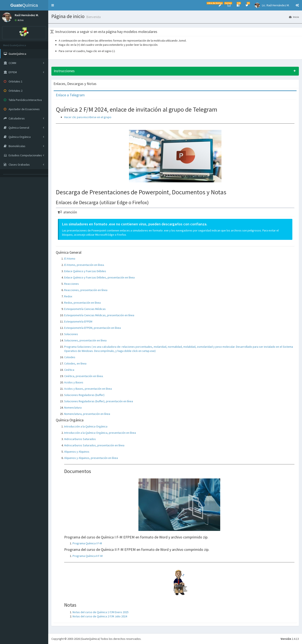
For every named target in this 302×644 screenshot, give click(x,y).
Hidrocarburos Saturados (80, 439)
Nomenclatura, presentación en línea (87, 414)
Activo (19, 20)
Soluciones (71, 334)
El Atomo (70, 259)
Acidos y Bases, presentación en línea (88, 389)
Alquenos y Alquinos (77, 452)
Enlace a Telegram (70, 95)
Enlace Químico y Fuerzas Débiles (85, 271)
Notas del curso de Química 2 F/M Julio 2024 (100, 616)
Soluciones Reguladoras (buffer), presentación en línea (99, 401)
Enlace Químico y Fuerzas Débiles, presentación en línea (99, 277)
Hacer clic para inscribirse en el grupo (88, 117)
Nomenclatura (73, 408)
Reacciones (72, 284)
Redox (68, 296)
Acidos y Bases (74, 382)
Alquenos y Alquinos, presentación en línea (91, 458)
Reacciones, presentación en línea (86, 290)
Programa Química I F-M (87, 543)
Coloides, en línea (75, 363)
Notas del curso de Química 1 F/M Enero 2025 (101, 612)
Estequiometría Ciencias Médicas (85, 309)
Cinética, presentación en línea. (84, 376)
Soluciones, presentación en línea (85, 340)
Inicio (294, 17)
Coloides (70, 357)
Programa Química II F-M (88, 556)
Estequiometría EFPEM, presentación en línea (92, 328)
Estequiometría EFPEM (78, 321)
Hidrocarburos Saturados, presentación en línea (94, 445)
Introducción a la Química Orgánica (86, 426)
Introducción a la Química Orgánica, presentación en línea (100, 433)
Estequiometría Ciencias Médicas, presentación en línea (99, 315)
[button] (53, 5)
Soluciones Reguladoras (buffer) (84, 395)
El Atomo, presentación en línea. (84, 265)
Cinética (69, 370)
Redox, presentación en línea (82, 303)
